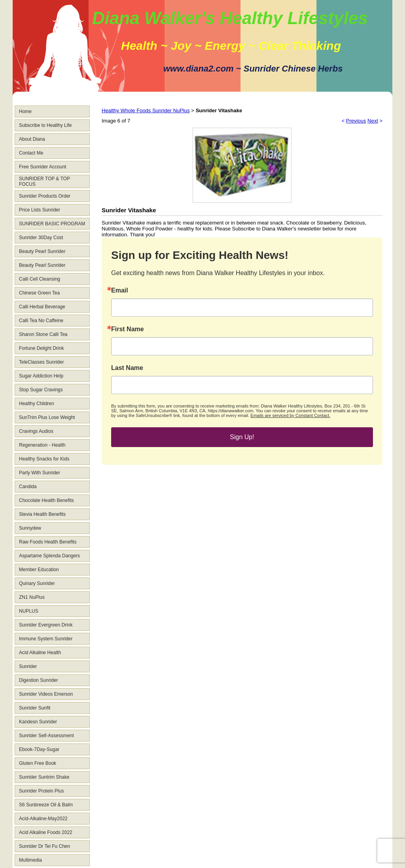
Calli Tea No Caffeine (41, 321)
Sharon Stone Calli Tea (43, 334)
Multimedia (30, 860)
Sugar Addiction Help (41, 376)
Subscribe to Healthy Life (45, 125)
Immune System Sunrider (46, 639)
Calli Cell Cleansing (40, 279)
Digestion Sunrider (39, 680)
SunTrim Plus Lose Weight (47, 417)
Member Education (39, 570)
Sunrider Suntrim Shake (44, 777)
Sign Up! (242, 437)
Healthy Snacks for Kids (44, 459)
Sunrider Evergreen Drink (46, 625)
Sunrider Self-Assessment (46, 736)
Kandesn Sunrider (38, 722)
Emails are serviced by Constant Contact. (290, 415)
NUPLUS (29, 611)
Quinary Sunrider (37, 583)
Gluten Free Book (38, 763)
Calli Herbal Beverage (42, 307)
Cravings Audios (36, 431)
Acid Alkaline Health (40, 653)
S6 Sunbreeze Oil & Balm (46, 805)
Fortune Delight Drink (41, 348)
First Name (128, 329)
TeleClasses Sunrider (41, 362)
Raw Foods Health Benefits (48, 542)
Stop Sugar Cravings (41, 390)
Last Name (127, 368)
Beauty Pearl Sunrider (42, 251)
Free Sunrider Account (43, 167)
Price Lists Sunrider (40, 210)
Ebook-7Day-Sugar (39, 749)
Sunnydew (30, 528)
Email (120, 291)
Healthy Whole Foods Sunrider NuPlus (146, 110)
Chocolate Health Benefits (46, 500)
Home (25, 111)
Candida (28, 487)
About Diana (32, 139)
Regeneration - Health (42, 445)
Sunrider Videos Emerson (46, 694)
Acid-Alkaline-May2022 (43, 819)
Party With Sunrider (40, 473)
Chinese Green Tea (39, 293)
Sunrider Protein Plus (41, 791)
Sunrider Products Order (45, 196)
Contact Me (31, 153)
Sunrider (28, 666)
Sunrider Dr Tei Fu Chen (44, 846)
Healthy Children (37, 404)
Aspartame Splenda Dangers (49, 556)
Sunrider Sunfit (35, 708)
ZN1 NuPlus (32, 597)
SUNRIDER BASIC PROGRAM (52, 224)
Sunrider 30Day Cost (41, 238)
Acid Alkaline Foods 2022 (46, 832)
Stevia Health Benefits (42, 514)
